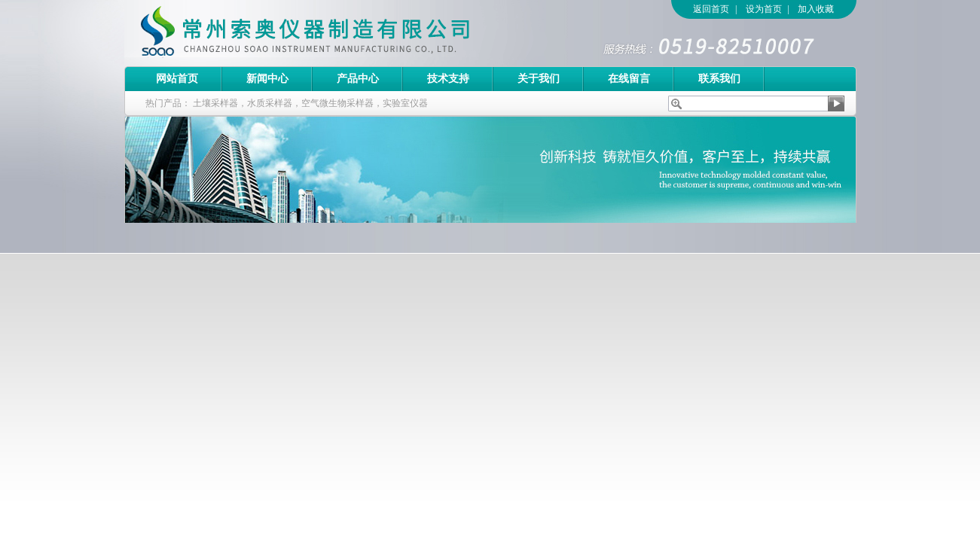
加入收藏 (816, 9)
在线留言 (629, 79)
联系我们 (719, 79)
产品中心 (358, 79)
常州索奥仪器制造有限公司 (331, 33)
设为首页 (764, 9)
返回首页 (711, 9)
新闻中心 (267, 79)
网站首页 (177, 79)
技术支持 (448, 79)
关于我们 (539, 79)
